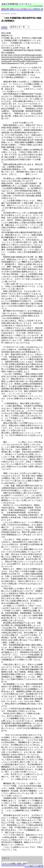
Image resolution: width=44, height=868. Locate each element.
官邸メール (15, 9)
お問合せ (36, 9)
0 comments (14, 14)
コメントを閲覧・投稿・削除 (15, 864)
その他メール (26, 9)
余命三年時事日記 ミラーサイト (17, 4)
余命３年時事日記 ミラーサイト (25, 854)
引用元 (4, 27)
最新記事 (5, 9)
